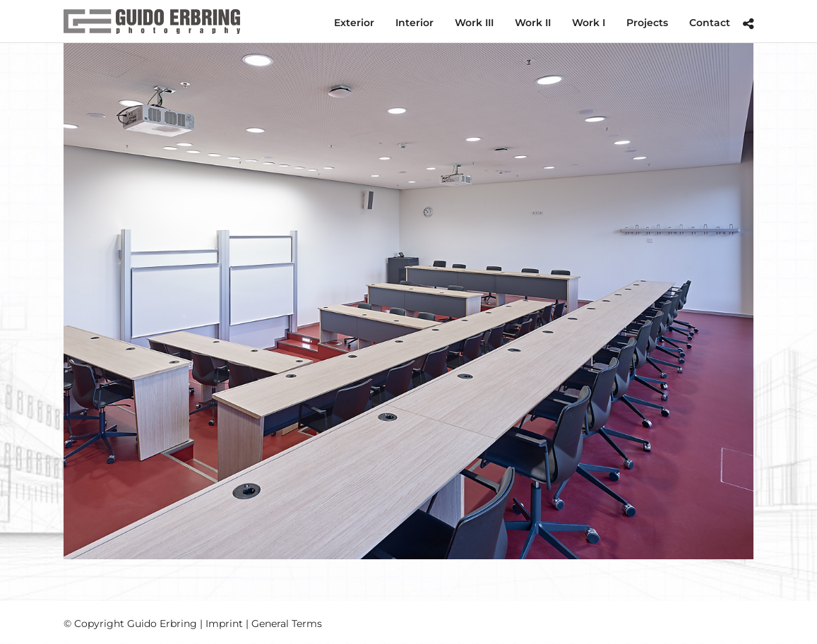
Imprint (224, 624)
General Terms (287, 624)
